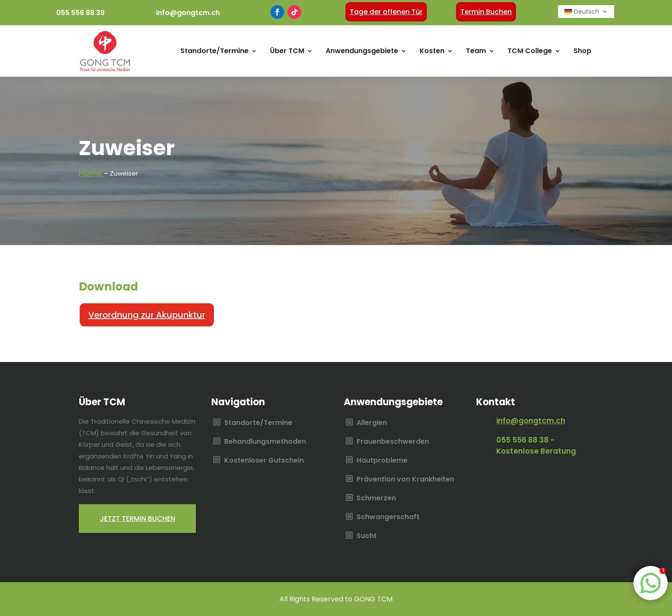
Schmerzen (376, 499)
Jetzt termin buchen (138, 519)
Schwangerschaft (388, 517)
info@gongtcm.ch (188, 13)
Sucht (367, 536)
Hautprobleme (382, 461)
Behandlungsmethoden (265, 442)
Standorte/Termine (214, 51)
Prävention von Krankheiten (405, 480)
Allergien (372, 423)
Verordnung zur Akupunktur (147, 315)
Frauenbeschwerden (393, 442)
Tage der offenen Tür (386, 12)
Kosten (432, 51)
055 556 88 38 (80, 13)
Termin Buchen (486, 12)
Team (476, 51)
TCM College (530, 51)
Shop (582, 51)
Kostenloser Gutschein (264, 461)
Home (91, 173)
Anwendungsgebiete (362, 51)
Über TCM (287, 51)
